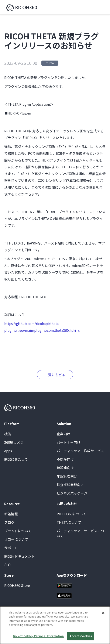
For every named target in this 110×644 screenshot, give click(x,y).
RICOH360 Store (17, 585)
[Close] (103, 618)
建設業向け (65, 468)
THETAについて (69, 522)
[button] (102, 7)
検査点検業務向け (70, 485)
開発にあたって (16, 459)
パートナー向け (69, 442)
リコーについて (16, 539)
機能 (8, 434)
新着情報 (11, 514)
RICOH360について (71, 514)
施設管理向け (67, 476)
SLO (7, 565)
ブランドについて (18, 531)
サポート (11, 548)
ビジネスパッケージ (72, 493)
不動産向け (65, 459)
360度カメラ (14, 442)
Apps (8, 451)
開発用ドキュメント (20, 556)
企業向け (63, 434)
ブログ (9, 522)
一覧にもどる (55, 375)
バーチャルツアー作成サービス (80, 451)
